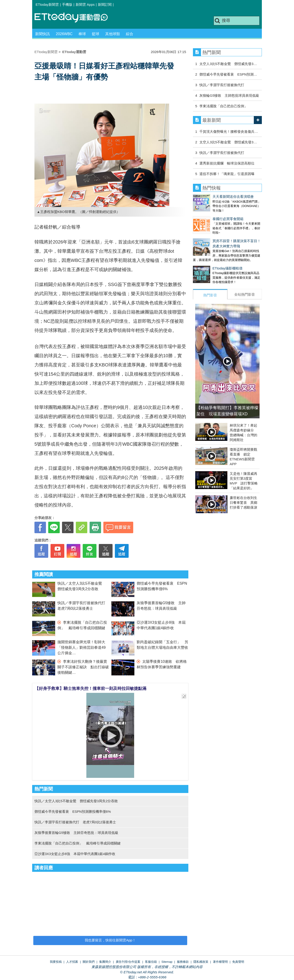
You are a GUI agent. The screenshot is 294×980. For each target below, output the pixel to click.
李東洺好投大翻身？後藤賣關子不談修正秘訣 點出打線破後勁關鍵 (83, 667)
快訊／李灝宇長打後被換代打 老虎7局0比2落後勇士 (75, 822)
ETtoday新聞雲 (47, 4)
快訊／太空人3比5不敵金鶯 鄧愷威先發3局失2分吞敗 (76, 801)
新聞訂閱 (105, 4)
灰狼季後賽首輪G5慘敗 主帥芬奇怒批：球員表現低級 (76, 833)
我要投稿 (56, 962)
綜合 (130, 34)
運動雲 (75, 18)
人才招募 (72, 962)
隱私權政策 (201, 962)
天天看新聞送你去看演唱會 (214, 197)
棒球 (82, 34)
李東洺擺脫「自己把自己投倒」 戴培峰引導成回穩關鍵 (78, 843)
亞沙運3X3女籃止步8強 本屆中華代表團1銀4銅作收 (75, 854)
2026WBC (64, 34)
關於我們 (89, 962)
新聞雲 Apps (85, 4)
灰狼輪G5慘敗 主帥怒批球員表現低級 (229, 95)
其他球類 (113, 34)
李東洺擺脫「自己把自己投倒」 (223, 106)
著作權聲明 (220, 962)
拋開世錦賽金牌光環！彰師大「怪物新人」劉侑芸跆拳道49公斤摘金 (82, 647)
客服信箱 (151, 962)
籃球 (96, 34)
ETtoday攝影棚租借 (208, 259)
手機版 (67, 4)
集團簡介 (105, 962)
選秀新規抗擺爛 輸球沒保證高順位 (227, 163)
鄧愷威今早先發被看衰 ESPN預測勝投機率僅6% (73, 811)
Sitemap (167, 962)
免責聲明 (238, 962)
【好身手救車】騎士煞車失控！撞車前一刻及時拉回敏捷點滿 (90, 688)
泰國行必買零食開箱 (208, 214)
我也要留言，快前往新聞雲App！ (110, 940)
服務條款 (183, 962)
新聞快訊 (42, 34)
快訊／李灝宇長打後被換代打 (222, 85)
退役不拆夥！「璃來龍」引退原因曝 (227, 174)
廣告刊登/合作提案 (128, 962)
